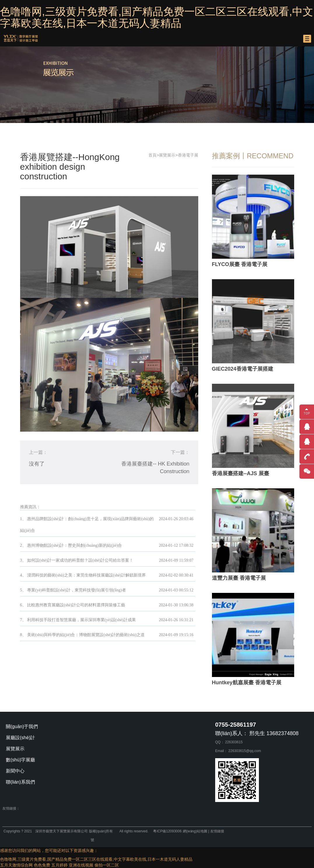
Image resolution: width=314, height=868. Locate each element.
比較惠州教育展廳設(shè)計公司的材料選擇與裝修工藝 (76, 605)
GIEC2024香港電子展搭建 (243, 369)
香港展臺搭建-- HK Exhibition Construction (155, 468)
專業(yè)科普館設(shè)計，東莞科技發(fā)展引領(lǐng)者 (77, 590)
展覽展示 (167, 155)
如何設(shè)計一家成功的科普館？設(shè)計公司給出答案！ (80, 560)
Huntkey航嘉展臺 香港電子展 (247, 683)
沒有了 (37, 464)
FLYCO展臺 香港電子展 (240, 264)
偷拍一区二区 (107, 865)
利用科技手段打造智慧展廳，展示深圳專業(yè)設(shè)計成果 (81, 620)
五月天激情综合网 (16, 865)
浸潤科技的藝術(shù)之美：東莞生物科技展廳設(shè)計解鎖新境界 (86, 575)
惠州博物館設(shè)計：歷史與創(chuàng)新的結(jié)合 (74, 545)
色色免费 (42, 865)
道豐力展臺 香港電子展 (239, 578)
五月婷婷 (59, 865)
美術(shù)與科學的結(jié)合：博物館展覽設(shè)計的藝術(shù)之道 (86, 635)
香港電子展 (188, 155)
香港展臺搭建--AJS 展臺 (241, 473)
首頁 (152, 155)
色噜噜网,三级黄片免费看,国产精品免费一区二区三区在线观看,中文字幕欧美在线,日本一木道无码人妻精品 (157, 17)
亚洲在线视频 (81, 865)
